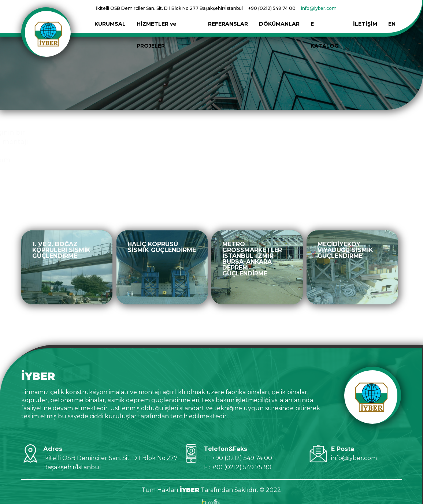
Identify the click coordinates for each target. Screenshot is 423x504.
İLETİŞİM (365, 13)
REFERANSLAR (228, 13)
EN (392, 13)
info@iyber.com (319, 8)
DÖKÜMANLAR (279, 13)
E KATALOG (326, 13)
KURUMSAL (110, 13)
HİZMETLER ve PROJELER (167, 13)
